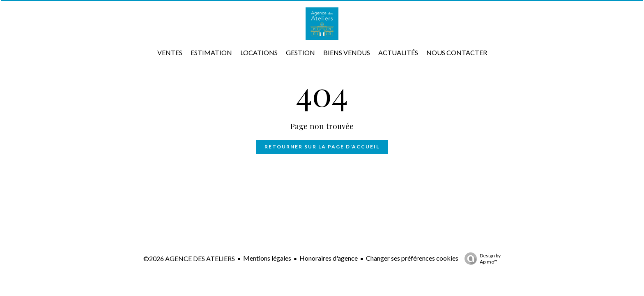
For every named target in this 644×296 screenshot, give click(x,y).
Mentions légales (267, 258)
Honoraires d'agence (329, 258)
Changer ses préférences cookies (412, 258)
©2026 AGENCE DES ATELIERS (189, 258)
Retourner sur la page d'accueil (322, 147)
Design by (481, 259)
